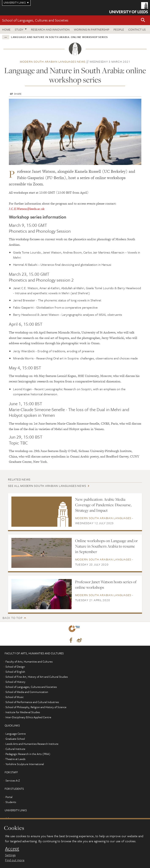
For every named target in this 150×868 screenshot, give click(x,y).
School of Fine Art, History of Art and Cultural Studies (37, 677)
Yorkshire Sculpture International (25, 764)
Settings (10, 855)
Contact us (137, 29)
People (119, 29)
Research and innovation (50, 29)
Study (19, 29)
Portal (9, 797)
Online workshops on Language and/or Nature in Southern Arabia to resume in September (106, 546)
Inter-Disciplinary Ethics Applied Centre (28, 717)
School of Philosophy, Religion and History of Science (36, 707)
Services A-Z (13, 780)
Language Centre (16, 734)
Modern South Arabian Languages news (53, 61)
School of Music (15, 697)
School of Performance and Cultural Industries (32, 702)
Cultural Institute (15, 749)
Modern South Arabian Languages (103, 518)
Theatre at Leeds (15, 759)
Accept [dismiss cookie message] (12, 849)
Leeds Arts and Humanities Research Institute (32, 744)
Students (11, 802)
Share (18, 94)
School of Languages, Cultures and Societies (35, 20)
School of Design (15, 667)
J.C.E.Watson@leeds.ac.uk (27, 209)
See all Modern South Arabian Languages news (47, 486)
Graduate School (15, 739)
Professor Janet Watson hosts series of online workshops (106, 585)
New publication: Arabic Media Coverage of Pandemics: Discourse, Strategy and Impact (103, 505)
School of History (15, 682)
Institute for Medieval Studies (23, 712)
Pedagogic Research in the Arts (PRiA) (28, 754)
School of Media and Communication (27, 692)
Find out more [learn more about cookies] (15, 860)
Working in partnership (92, 29)
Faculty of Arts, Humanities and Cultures (29, 661)
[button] (143, 20)
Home (6, 29)
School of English (15, 672)
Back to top (12, 618)
